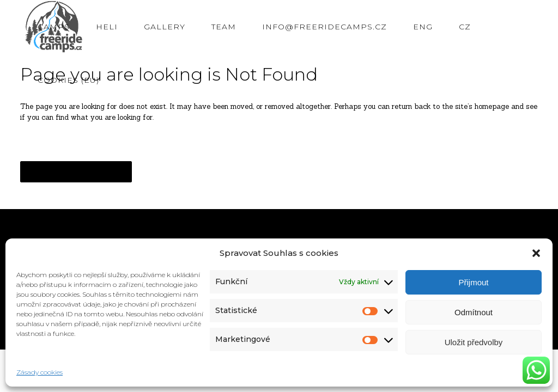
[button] (536, 253)
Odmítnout (474, 312)
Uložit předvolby (474, 342)
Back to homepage (76, 171)
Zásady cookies (40, 372)
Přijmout (473, 282)
